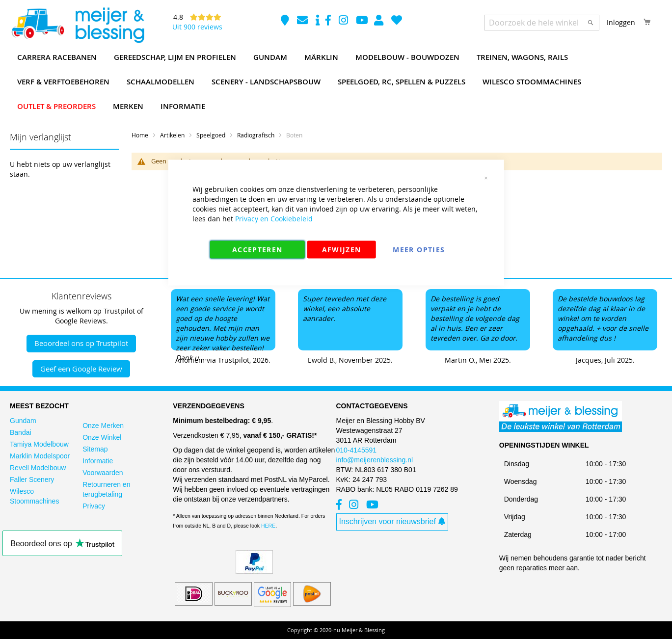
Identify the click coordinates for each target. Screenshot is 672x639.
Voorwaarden (103, 473)
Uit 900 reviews (197, 27)
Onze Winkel (102, 437)
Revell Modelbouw (38, 468)
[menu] (336, 82)
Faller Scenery (32, 479)
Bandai (21, 432)
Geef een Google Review (81, 369)
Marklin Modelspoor (40, 456)
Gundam (23, 421)
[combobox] (542, 23)
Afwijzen (342, 250)
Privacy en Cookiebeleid (274, 219)
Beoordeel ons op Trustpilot (81, 343)
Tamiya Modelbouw (39, 444)
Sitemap (95, 449)
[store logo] (78, 26)
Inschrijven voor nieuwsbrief (392, 521)
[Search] (591, 23)
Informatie (98, 461)
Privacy (94, 506)
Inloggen (621, 22)
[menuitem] (57, 57)
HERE (268, 526)
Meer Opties (419, 250)
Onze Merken (103, 426)
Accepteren (257, 250)
